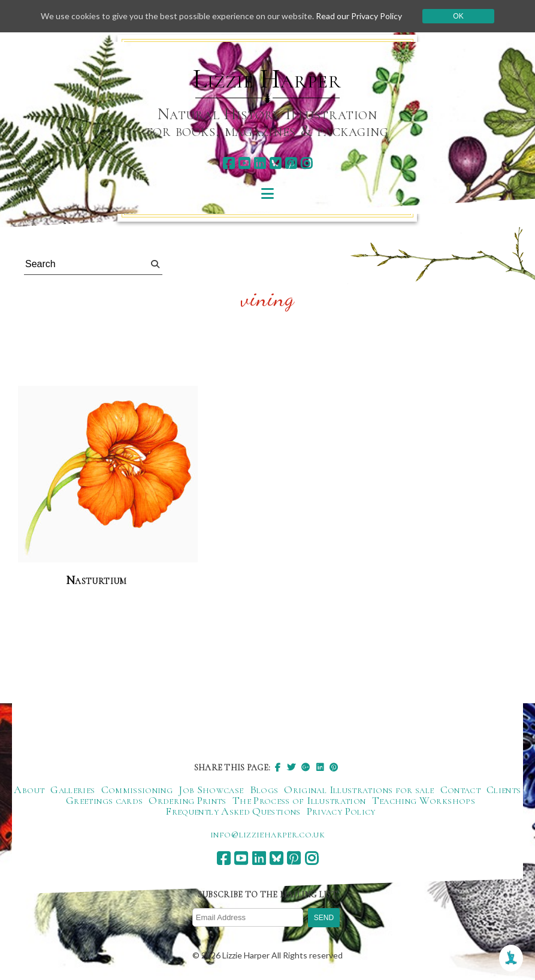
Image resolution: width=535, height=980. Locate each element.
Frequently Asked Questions (233, 811)
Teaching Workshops (424, 800)
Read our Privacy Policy (359, 16)
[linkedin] (260, 163)
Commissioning (137, 790)
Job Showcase (211, 790)
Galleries (72, 790)
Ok (458, 16)
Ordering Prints (187, 800)
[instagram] (306, 163)
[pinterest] (291, 163)
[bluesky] (275, 163)
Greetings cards (104, 800)
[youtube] (244, 163)
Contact (461, 790)
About (29, 790)
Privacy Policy (341, 811)
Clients (504, 790)
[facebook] (229, 163)
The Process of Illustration (299, 800)
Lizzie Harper (267, 79)
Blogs (264, 790)
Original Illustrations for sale (359, 790)
